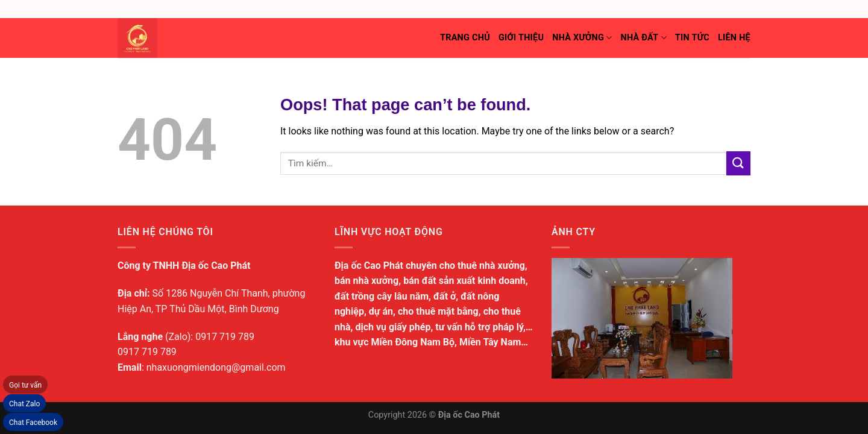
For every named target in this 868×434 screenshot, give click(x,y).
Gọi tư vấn (25, 385)
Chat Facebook (33, 423)
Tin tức (692, 38)
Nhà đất (643, 38)
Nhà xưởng (582, 38)
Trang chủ (465, 38)
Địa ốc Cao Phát (469, 415)
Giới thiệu (521, 38)
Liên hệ (734, 38)
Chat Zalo (24, 404)
